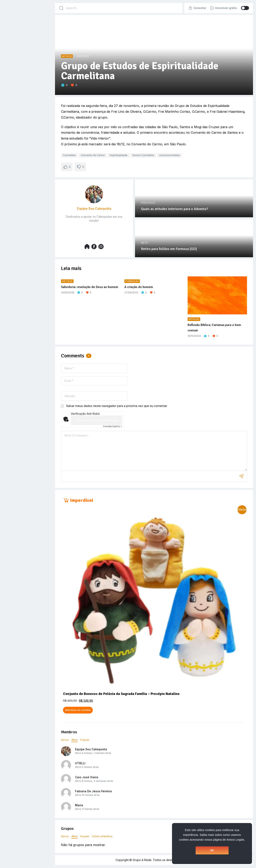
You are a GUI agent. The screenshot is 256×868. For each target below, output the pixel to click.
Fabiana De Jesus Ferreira (93, 791)
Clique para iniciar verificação (98, 420)
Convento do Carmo (93, 155)
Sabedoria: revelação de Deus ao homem (90, 287)
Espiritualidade (119, 155)
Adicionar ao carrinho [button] (78, 710)
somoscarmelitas (169, 155)
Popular (85, 740)
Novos (65, 740)
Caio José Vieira (87, 777)
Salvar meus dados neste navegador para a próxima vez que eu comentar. (117, 406)
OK (212, 850)
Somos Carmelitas (143, 155)
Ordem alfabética (102, 836)
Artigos (67, 56)
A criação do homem (139, 287)
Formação (132, 281)
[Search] (61, 8)
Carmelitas (69, 155)
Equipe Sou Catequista (91, 749)
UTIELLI (80, 763)
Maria (79, 805)
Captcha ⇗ (113, 426)
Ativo (74, 740)
